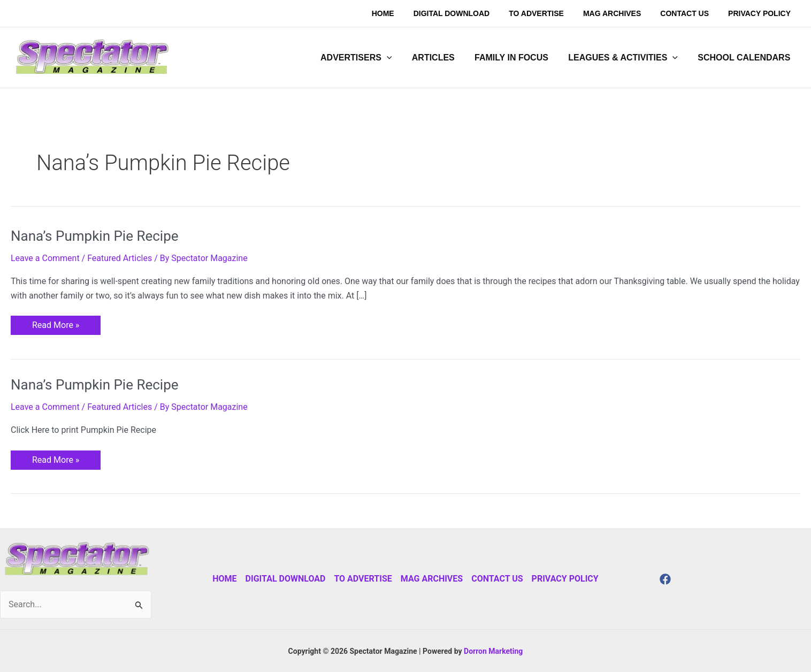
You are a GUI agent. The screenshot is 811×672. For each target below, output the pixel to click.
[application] (400, 58)
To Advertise (363, 579)
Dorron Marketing (493, 651)
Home (224, 579)
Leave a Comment (45, 258)
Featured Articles (120, 258)
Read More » (55, 323)
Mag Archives (432, 579)
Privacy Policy (565, 579)
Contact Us (497, 579)
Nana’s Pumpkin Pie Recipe (95, 236)
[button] (369, 58)
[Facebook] (665, 579)
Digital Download (286, 579)
